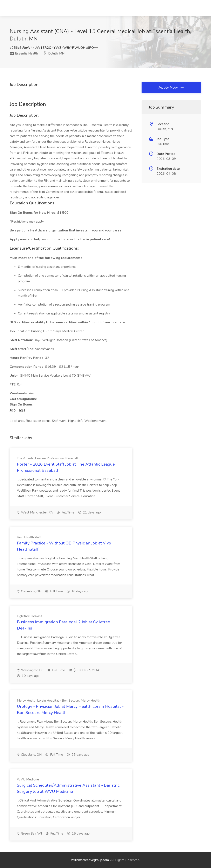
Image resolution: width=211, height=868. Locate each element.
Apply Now (171, 87)
